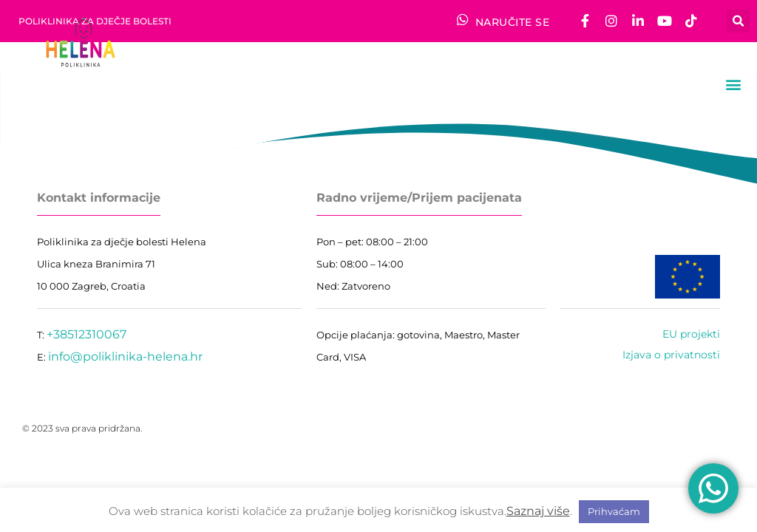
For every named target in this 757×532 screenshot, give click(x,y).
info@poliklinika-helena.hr (125, 357)
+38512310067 (86, 334)
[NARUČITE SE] (463, 19)
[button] (738, 21)
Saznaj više (538, 511)
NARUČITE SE (513, 22)
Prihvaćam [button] (614, 511)
